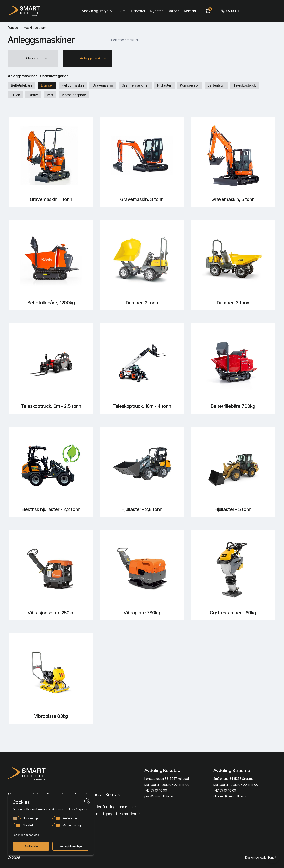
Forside (13, 28)
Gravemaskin (103, 87)
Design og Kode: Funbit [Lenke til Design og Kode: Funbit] (260, 858)
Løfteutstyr (216, 87)
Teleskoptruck (245, 87)
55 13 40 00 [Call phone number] (232, 11)
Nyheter (156, 11)
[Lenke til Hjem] (38, 773)
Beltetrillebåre (22, 87)
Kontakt (190, 11)
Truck (15, 96)
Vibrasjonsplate (74, 96)
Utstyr (33, 96)
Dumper (47, 87)
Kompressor (190, 87)
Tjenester (138, 11)
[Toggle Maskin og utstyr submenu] (112, 11)
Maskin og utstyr (95, 11)
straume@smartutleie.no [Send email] (230, 797)
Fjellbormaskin (73, 87)
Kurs (122, 11)
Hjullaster (164, 87)
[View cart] (208, 11)
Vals (50, 96)
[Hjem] (24, 11)
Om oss (173, 11)
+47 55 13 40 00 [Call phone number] (156, 791)
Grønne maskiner (135, 87)
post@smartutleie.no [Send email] (159, 797)
